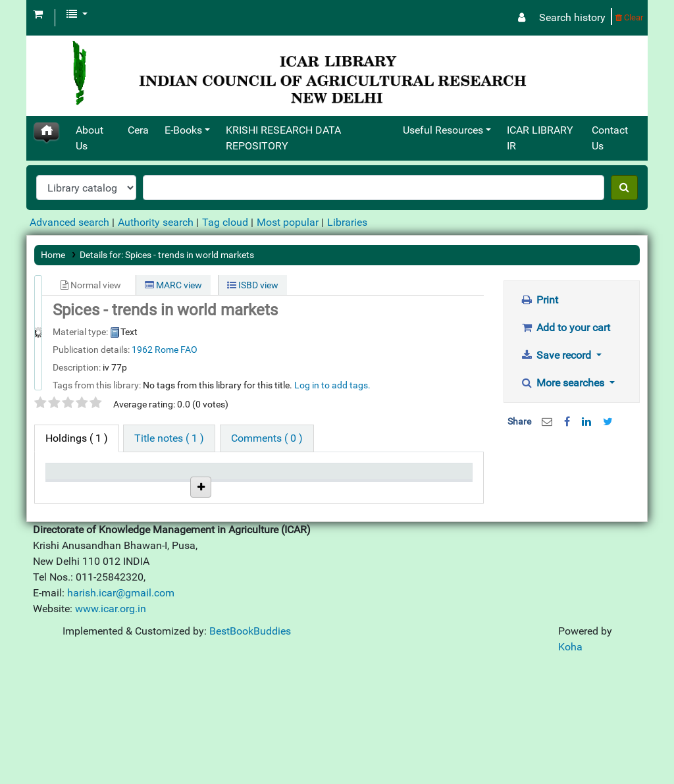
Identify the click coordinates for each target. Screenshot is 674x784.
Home (53, 255)
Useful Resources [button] (443, 130)
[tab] (169, 438)
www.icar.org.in (111, 727)
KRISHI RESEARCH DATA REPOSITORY (283, 138)
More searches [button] (564, 383)
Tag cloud (225, 222)
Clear (629, 17)
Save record (557, 355)
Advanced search (69, 222)
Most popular (288, 222)
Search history (572, 17)
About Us (90, 138)
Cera (138, 130)
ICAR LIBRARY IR (540, 138)
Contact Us (610, 138)
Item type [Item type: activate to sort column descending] (73, 491)
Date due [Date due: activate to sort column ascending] (377, 491)
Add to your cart (566, 327)
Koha (570, 765)
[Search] (624, 188)
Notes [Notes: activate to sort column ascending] (310, 491)
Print (540, 300)
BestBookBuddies (250, 749)
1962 (142, 350)
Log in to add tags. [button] (332, 385)
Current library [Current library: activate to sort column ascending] (131, 484)
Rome (167, 350)
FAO (189, 350)
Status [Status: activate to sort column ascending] (250, 491)
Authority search (156, 222)
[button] (38, 14)
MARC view (173, 285)
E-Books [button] (183, 130)
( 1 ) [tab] (77, 438)
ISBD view (253, 285)
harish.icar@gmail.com (121, 711)
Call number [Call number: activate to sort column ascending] (192, 484)
